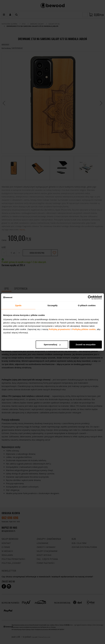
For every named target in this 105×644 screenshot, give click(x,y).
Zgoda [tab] (18, 305)
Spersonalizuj (52, 344)
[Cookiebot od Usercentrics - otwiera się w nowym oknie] (90, 297)
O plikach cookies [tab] (87, 305)
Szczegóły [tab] (52, 305)
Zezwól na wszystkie (86, 344)
